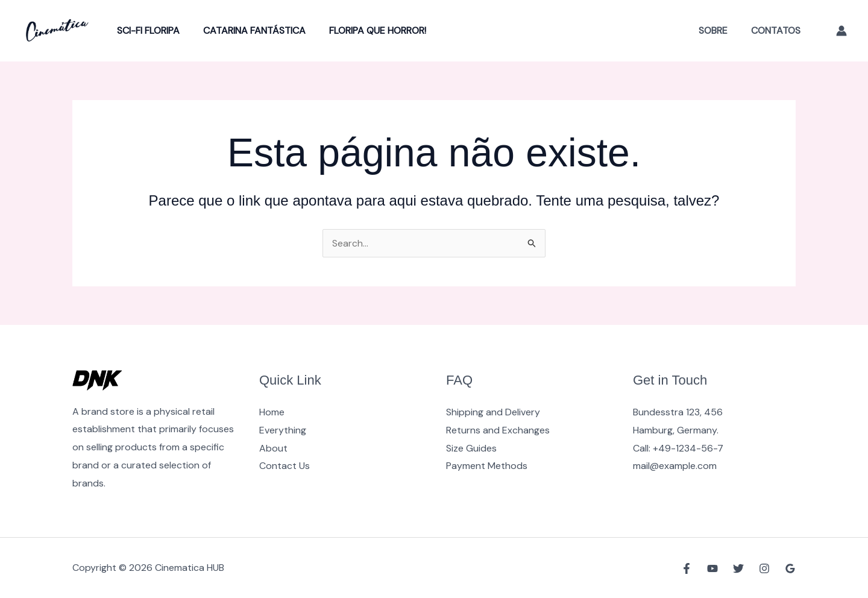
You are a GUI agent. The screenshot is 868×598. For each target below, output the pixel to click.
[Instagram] (764, 568)
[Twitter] (738, 568)
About (273, 448)
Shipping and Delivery (493, 412)
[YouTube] (712, 568)
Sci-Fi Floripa (146, 30)
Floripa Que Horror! (367, 30)
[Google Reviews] (790, 568)
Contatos (778, 30)
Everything (283, 430)
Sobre (719, 30)
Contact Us (285, 466)
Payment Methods (487, 466)
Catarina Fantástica (248, 30)
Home (272, 412)
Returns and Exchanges (498, 430)
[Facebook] (687, 568)
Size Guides (471, 448)
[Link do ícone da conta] (841, 31)
